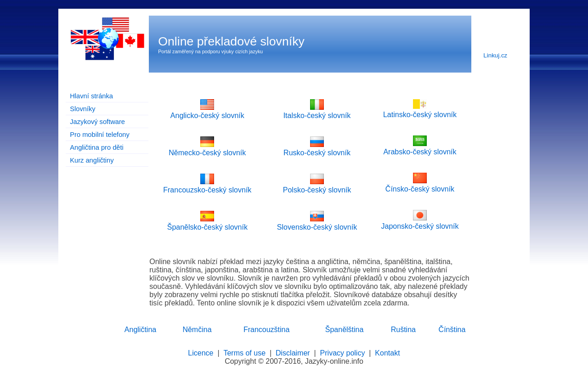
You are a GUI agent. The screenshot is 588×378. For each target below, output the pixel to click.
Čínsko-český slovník (420, 185)
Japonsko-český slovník (420, 222)
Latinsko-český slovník (420, 110)
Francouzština (267, 330)
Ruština (403, 330)
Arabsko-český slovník (420, 148)
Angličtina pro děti (97, 147)
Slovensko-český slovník (317, 223)
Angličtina (140, 330)
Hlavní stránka (91, 96)
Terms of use (244, 353)
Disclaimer (293, 353)
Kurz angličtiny (92, 160)
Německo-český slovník (207, 149)
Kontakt (387, 353)
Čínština (452, 330)
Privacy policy (343, 353)
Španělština (345, 330)
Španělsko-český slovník (207, 223)
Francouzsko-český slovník (207, 186)
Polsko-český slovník (317, 186)
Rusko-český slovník (317, 149)
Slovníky (82, 109)
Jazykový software (97, 122)
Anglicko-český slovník (207, 111)
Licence (201, 353)
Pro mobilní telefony (100, 135)
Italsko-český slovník (317, 111)
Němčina (197, 330)
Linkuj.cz (495, 55)
